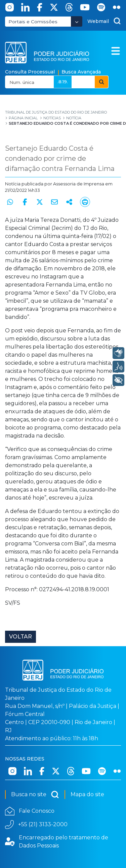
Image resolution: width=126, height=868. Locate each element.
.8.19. (63, 82)
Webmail (98, 21)
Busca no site (35, 795)
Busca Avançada (81, 72)
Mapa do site (87, 794)
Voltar (20, 637)
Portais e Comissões (33, 22)
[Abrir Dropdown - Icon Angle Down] (77, 21)
